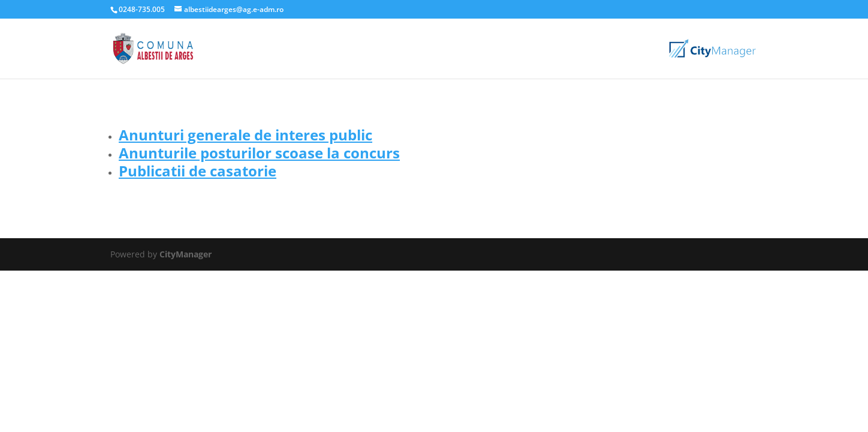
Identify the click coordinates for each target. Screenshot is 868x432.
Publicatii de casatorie (198, 171)
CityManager (186, 254)
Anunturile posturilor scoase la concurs (259, 153)
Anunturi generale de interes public (245, 135)
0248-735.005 (142, 9)
